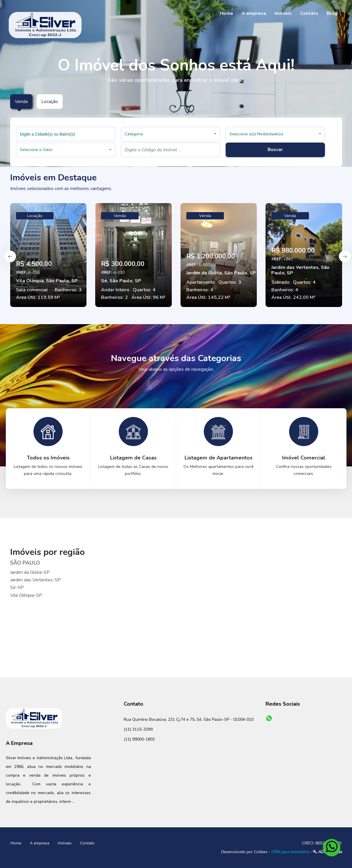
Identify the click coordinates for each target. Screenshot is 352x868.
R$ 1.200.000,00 (211, 256)
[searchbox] (66, 134)
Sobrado (280, 282)
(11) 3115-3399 (138, 729)
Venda (120, 216)
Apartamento (201, 282)
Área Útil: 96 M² (148, 297)
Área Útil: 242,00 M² (293, 297)
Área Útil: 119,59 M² (38, 297)
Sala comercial (32, 290)
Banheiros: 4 (200, 290)
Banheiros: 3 (68, 290)
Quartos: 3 (230, 282)
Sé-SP (17, 587)
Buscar (275, 150)
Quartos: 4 (144, 290)
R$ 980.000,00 (293, 251)
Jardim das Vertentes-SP (36, 580)
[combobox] (66, 134)
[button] (170, 134)
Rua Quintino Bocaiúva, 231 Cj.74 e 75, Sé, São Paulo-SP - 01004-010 (189, 719)
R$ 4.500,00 (34, 264)
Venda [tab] (21, 102)
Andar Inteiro (115, 290)
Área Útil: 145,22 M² (208, 297)
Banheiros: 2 (114, 297)
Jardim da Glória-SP (30, 572)
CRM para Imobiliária (290, 852)
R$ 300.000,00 (123, 264)
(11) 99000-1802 (139, 739)
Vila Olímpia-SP (26, 595)
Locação (35, 216)
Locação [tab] (50, 102)
